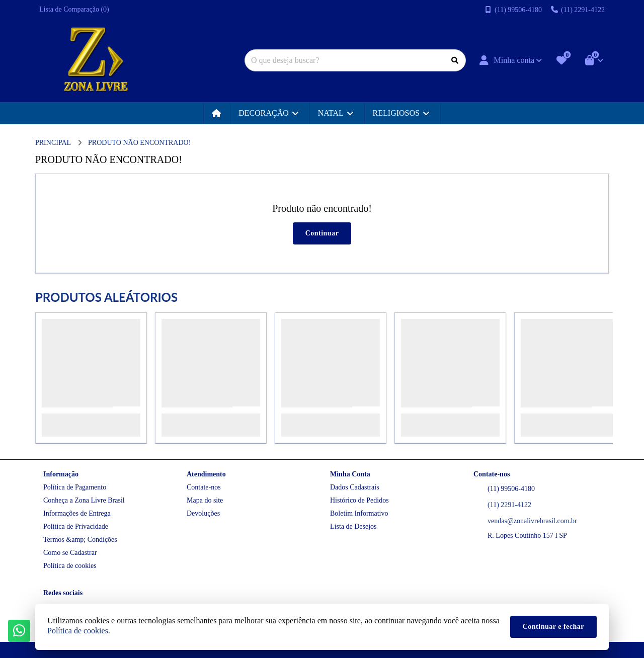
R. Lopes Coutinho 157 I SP (527, 536)
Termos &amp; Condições (80, 540)
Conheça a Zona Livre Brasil (84, 500)
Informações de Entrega (77, 513)
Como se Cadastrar (70, 553)
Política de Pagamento (75, 487)
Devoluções (203, 513)
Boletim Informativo (359, 513)
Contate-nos (204, 487)
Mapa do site (205, 500)
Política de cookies (70, 566)
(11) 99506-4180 (511, 489)
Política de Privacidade (76, 526)
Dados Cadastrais (355, 487)
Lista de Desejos (353, 526)
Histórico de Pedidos (359, 500)
